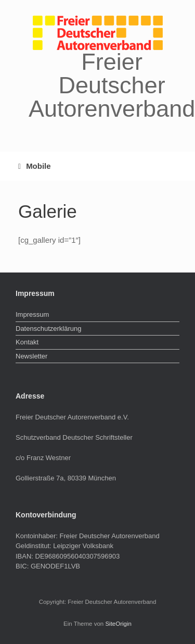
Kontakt (27, 342)
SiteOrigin (118, 624)
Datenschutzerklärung (48, 329)
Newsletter (31, 356)
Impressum (32, 314)
